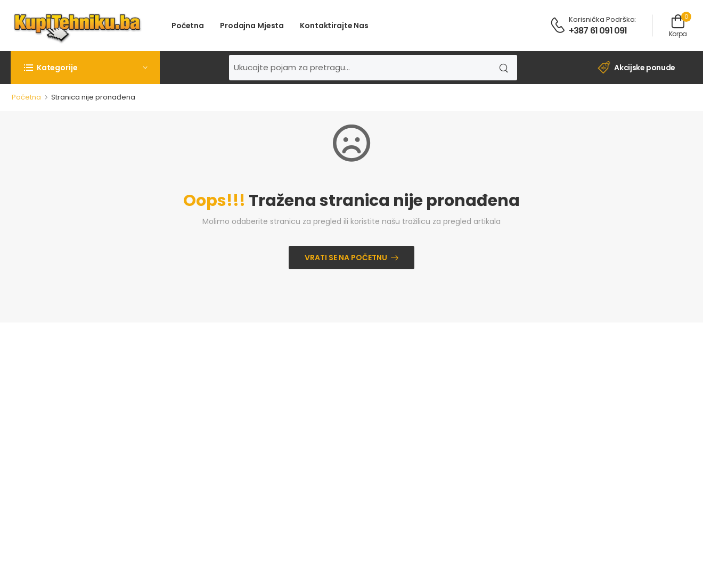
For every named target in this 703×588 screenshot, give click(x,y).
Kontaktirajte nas (334, 26)
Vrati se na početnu (346, 258)
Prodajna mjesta (252, 26)
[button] (85, 68)
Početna (188, 26)
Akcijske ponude (636, 68)
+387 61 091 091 (598, 31)
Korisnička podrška (602, 19)
